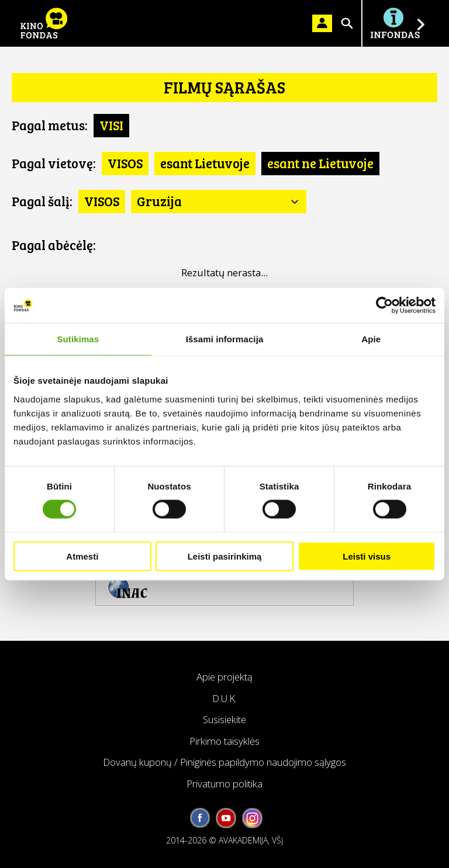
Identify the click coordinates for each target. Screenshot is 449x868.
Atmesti (82, 556)
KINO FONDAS (44, 23)
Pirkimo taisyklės (224, 741)
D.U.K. (224, 698)
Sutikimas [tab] (78, 339)
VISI (111, 125)
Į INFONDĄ (395, 23)
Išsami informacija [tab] (225, 339)
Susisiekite (224, 719)
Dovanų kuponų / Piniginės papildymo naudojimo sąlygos (224, 762)
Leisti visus (367, 556)
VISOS (125, 163)
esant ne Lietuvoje (320, 163)
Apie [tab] (371, 339)
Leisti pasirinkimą (225, 556)
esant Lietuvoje (205, 163)
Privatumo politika (224, 784)
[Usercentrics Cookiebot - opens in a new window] (384, 305)
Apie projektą (224, 677)
